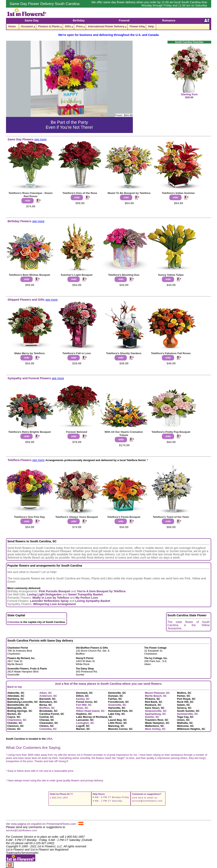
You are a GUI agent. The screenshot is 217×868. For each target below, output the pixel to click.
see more (40, 139)
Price (79, 26)
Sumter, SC (152, 717)
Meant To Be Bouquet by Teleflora (129, 193)
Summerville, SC (187, 714)
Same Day (32, 20)
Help (151, 26)
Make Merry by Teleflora (30, 353)
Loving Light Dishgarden (44, 594)
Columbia (14, 622)
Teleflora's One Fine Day (29, 517)
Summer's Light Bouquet (77, 275)
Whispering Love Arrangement (54, 604)
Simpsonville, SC (156, 711)
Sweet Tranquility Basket (85, 594)
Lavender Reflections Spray (49, 601)
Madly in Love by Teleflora (51, 598)
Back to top (15, 687)
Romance (169, 20)
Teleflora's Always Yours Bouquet (77, 517)
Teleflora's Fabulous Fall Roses (171, 353)
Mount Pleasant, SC (157, 693)
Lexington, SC (85, 723)
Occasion (27, 26)
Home (12, 26)
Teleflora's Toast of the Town (171, 517)
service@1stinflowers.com (147, 801)
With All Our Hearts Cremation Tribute (124, 433)
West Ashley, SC (155, 729)
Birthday (79, 20)
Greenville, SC (117, 705)
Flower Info (137, 26)
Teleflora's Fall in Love (77, 353)
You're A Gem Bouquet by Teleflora (101, 591)
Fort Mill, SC (84, 705)
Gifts (68, 26)
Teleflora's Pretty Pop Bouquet (171, 432)
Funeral (124, 20)
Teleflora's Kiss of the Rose (80, 193)
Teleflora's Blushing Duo (124, 275)
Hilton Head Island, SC (90, 711)
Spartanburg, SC (155, 714)
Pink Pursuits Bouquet (55, 591)
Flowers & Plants (49, 26)
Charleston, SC (17, 720)
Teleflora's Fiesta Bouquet (124, 517)
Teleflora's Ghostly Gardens (124, 353)
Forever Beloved (77, 432)
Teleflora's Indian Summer (178, 193)
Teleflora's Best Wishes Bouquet (29, 275)
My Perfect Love (87, 598)
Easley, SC (83, 699)
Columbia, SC (48, 729)
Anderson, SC (48, 696)
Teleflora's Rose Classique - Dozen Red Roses (30, 195)
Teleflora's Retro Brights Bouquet (29, 432)
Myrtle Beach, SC (156, 696)
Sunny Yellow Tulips (171, 275)
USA (49, 739)
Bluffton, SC (47, 708)
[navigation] (109, 27)
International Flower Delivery (106, 26)
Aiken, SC (46, 693)
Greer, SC (82, 708)
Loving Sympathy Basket (93, 601)
